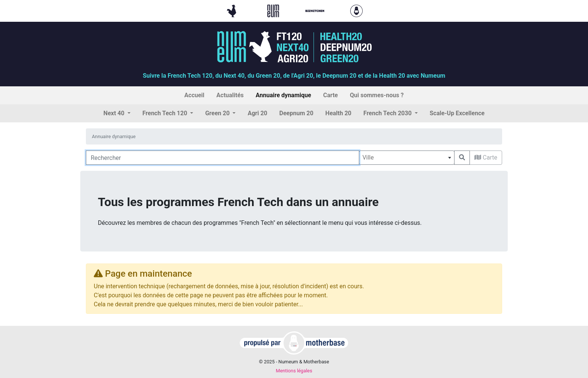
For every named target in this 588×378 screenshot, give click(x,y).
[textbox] (407, 158)
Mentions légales (294, 371)
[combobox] (407, 158)
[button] (117, 113)
